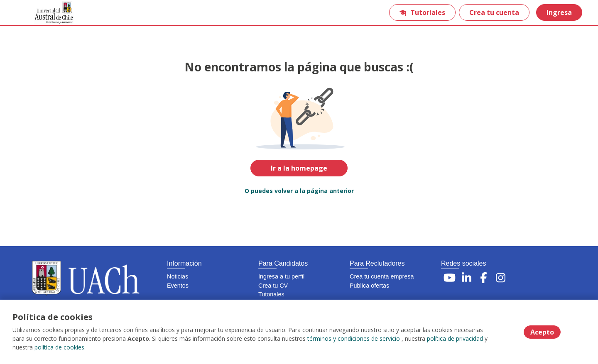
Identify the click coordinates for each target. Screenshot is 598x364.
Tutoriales (422, 12)
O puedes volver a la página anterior (299, 191)
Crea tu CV (273, 286)
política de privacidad (455, 338)
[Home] (48, 13)
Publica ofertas (369, 286)
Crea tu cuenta (494, 12)
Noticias (178, 276)
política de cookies (59, 347)
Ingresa (559, 12)
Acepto (542, 332)
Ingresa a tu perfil (281, 276)
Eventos (178, 286)
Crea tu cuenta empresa (382, 276)
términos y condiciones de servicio (354, 338)
